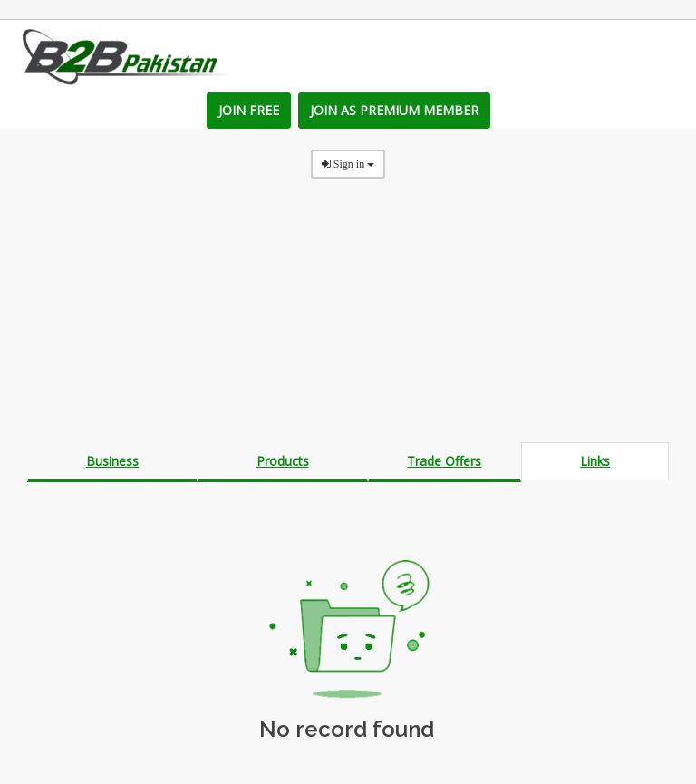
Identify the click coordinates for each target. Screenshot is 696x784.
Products (283, 461)
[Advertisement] (348, 315)
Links (595, 461)
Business (112, 461)
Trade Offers (444, 461)
